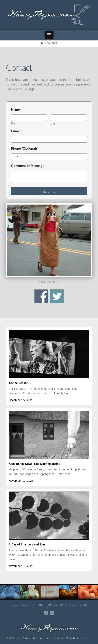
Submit (49, 191)
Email (16, 131)
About (26, 605)
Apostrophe (78, 605)
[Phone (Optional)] (49, 157)
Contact (49, 607)
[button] (49, 35)
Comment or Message (28, 166)
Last (54, 123)
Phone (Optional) (24, 149)
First (14, 123)
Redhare (86, 638)
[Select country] (15, 157)
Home (15, 605)
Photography (57, 605)
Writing (38, 605)
